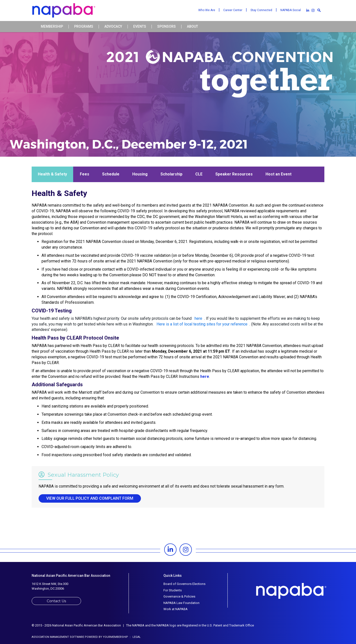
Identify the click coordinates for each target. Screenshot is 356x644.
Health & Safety (52, 174)
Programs (84, 27)
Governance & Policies (179, 596)
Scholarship (171, 174)
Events (140, 27)
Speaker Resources (234, 174)
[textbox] (319, 10)
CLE (199, 174)
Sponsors (167, 27)
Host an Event (278, 174)
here (205, 376)
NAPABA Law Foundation (181, 603)
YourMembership (115, 637)
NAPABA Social (291, 10)
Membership (52, 27)
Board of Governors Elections (184, 584)
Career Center (233, 10)
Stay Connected (261, 10)
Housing (140, 174)
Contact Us (56, 601)
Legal (137, 637)
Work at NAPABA (176, 609)
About (192, 27)
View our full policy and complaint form (90, 498)
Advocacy (113, 27)
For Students (173, 590)
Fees (85, 174)
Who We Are (207, 10)
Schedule (111, 174)
